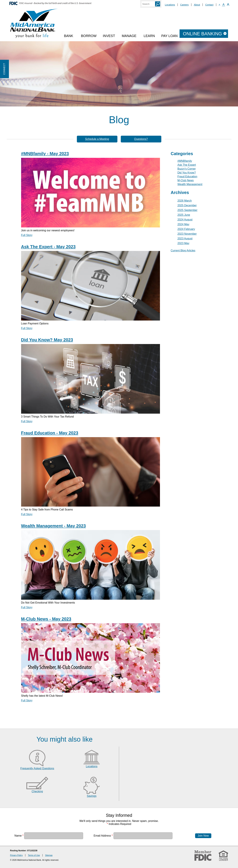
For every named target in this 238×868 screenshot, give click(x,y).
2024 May (183, 224)
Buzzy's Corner (187, 169)
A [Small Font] (220, 5)
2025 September (187, 210)
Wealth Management (190, 184)
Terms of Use (34, 855)
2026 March (185, 201)
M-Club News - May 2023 (46, 619)
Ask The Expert (187, 165)
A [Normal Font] (223, 5)
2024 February (186, 229)
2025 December (187, 205)
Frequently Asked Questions (37, 768)
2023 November (187, 234)
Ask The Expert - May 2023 (48, 247)
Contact (209, 5)
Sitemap (49, 855)
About (197, 5)
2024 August (185, 220)
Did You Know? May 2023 (47, 340)
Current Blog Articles (183, 250)
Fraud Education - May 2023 (50, 433)
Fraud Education (187, 176)
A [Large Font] (228, 4)
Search (158, 4)
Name (19, 836)
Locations (170, 5)
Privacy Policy (16, 855)
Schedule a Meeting (97, 139)
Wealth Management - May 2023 (54, 526)
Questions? (141, 139)
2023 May (183, 243)
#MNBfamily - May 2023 (45, 154)
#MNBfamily (185, 161)
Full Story (27, 235)
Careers (184, 5)
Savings (92, 796)
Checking (37, 791)
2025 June (184, 215)
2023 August (185, 239)
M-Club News (186, 180)
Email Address (103, 836)
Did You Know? (187, 173)
